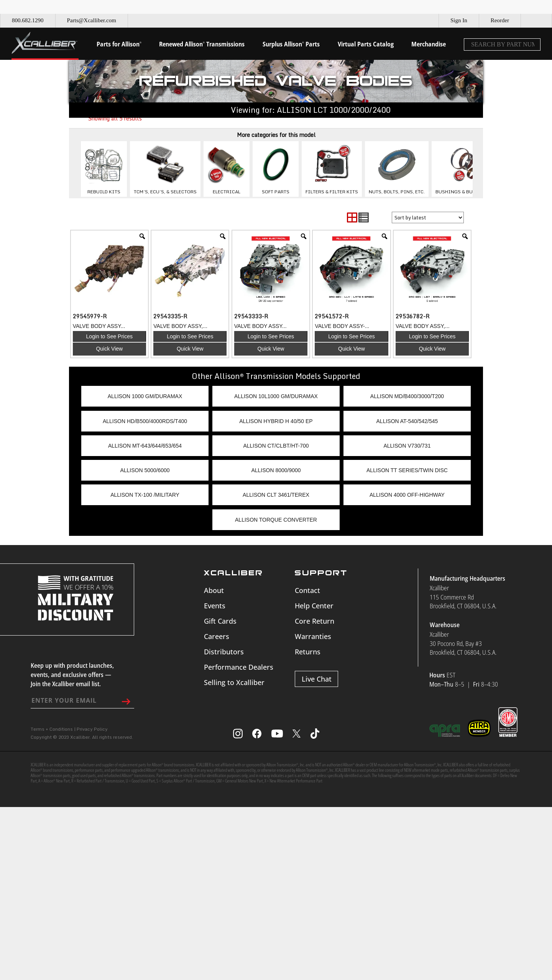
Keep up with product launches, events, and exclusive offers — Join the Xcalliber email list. (72, 675)
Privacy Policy (92, 729)
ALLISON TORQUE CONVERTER (276, 520)
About (214, 590)
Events (215, 606)
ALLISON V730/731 (407, 446)
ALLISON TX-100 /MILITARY (145, 495)
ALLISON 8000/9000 (276, 470)
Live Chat (317, 679)
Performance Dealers (239, 667)
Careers (217, 636)
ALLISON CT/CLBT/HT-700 (276, 446)
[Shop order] (428, 217)
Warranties (313, 636)
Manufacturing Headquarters (467, 578)
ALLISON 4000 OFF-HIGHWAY (407, 495)
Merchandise (429, 44)
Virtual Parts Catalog (366, 44)
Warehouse (445, 625)
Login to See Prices (109, 336)
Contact (307, 590)
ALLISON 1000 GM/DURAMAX (145, 396)
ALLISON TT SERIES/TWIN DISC (407, 470)
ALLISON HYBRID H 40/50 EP (276, 421)
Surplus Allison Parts (291, 44)
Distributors (224, 652)
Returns (308, 652)
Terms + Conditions (52, 729)
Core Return (315, 621)
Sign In (459, 20)
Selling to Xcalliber (234, 682)
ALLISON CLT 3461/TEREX (276, 495)
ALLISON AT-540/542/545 (407, 421)
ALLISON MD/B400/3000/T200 (407, 396)
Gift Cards (220, 621)
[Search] (532, 44)
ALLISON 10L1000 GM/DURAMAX (276, 396)
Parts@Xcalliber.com (92, 20)
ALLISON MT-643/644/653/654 (145, 446)
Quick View (109, 349)
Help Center (314, 606)
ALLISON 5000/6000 (145, 470)
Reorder (500, 20)
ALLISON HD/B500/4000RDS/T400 (145, 421)
